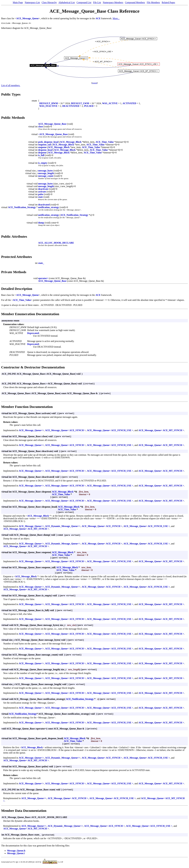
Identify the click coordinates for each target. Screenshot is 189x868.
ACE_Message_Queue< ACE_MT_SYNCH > (161, 431)
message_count (46, 176)
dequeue (42, 153)
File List (97, 2)
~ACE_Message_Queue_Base (53, 135)
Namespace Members (113, 2)
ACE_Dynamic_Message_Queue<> (63, 527)
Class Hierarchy (49, 2)
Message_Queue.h (16, 851)
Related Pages (168, 2)
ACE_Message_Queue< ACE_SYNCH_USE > (110, 431)
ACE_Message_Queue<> (31, 431)
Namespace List (32, 2)
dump (41, 223)
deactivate (43, 189)
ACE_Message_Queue (27, 18)
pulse (41, 195)
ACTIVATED (129, 104)
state (40, 197)
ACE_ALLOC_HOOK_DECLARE (56, 243)
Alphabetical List (67, 2)
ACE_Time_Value (105, 142)
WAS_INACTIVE (48, 106)
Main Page (18, 2)
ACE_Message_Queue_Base (52, 124)
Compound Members (135, 2)
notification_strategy (49, 208)
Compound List (84, 2)
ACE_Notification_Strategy (22, 208)
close (41, 127)
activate (42, 192)
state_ (41, 263)
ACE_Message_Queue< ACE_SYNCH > (65, 431)
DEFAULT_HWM (49, 104)
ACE (98, 18)
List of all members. (11, 86)
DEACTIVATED (71, 106)
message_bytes (45, 171)
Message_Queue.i (16, 854)
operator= (43, 279)
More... (116, 18)
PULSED (89, 106)
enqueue (42, 148)
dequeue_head (45, 150)
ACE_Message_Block (71, 142)
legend (95, 83)
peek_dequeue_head (48, 142)
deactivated (44, 205)
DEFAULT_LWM (80, 104)
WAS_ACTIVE (110, 104)
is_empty (43, 163)
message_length (46, 174)
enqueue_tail (45, 145)
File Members (153, 2)
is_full (41, 156)
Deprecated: (33, 334)
